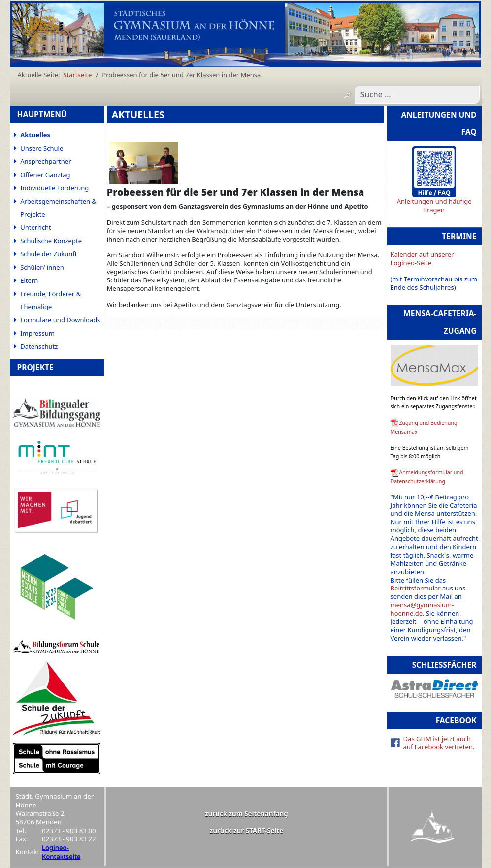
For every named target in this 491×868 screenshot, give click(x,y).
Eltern (29, 280)
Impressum (37, 333)
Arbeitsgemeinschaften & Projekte (58, 208)
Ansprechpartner (46, 161)
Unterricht (36, 227)
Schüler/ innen (42, 267)
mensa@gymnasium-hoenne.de (422, 609)
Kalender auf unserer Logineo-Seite (422, 259)
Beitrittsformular (416, 588)
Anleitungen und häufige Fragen (434, 205)
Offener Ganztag (45, 175)
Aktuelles (35, 135)
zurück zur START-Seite (247, 831)
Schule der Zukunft (49, 254)
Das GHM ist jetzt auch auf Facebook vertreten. (439, 743)
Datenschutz (39, 346)
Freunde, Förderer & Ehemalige (50, 300)
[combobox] (417, 94)
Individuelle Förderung (54, 188)
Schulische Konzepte (51, 241)
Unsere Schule (42, 148)
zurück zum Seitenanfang (246, 814)
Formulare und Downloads (60, 320)
